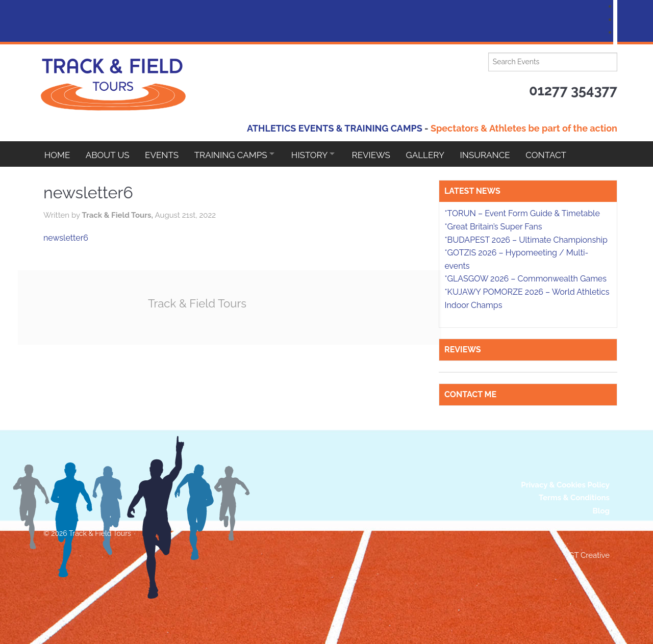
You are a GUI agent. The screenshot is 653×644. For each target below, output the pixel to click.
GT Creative (589, 555)
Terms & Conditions (574, 498)
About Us (109, 154)
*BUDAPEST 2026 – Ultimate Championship (526, 240)
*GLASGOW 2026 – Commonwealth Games (525, 279)
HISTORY (317, 154)
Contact (561, 154)
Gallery (437, 154)
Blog (601, 511)
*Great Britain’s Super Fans (493, 227)
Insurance (498, 154)
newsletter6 (66, 238)
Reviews (381, 154)
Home (57, 154)
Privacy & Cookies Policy (565, 485)
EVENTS (165, 154)
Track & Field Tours (199, 303)
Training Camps (235, 154)
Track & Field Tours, (118, 215)
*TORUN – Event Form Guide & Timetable (522, 213)
